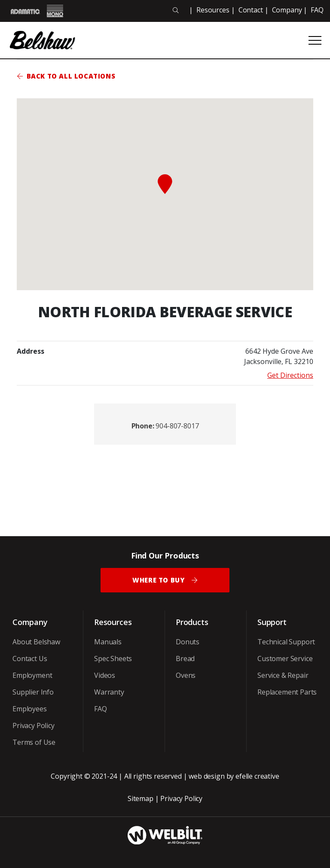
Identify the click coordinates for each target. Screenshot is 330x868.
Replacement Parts (287, 692)
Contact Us (30, 659)
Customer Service (285, 659)
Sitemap (141, 798)
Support (272, 622)
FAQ (317, 10)
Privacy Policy (34, 725)
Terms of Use (34, 742)
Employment (32, 675)
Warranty (109, 692)
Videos (105, 675)
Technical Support (286, 642)
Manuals (108, 642)
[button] (165, 184)
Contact (251, 10)
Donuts (188, 642)
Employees (30, 709)
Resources (213, 10)
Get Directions (290, 375)
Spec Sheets (113, 659)
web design (206, 776)
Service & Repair (283, 675)
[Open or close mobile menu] (315, 40)
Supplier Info (33, 692)
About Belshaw (36, 642)
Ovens (186, 675)
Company (287, 10)
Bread (185, 659)
